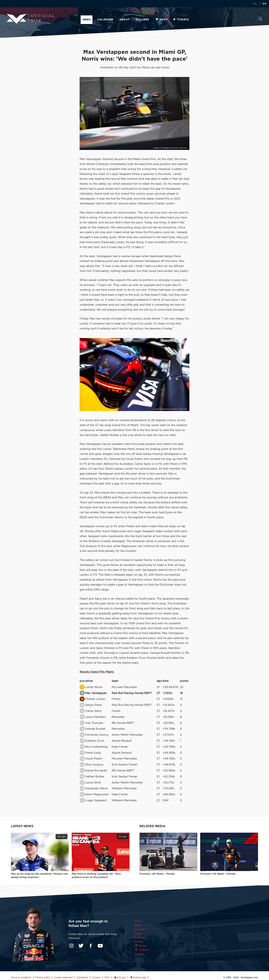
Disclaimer (82, 977)
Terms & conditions (21, 977)
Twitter (81, 946)
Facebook (91, 946)
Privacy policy (43, 977)
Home (138, 921)
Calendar (105, 20)
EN (264, 4)
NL (255, 4)
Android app (138, 977)
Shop (161, 20)
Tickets (181, 20)
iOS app (120, 977)
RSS (107, 977)
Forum (139, 942)
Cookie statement (63, 977)
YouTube (100, 946)
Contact (96, 977)
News (87, 20)
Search (260, 19)
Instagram (71, 946)
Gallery (142, 20)
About (125, 20)
